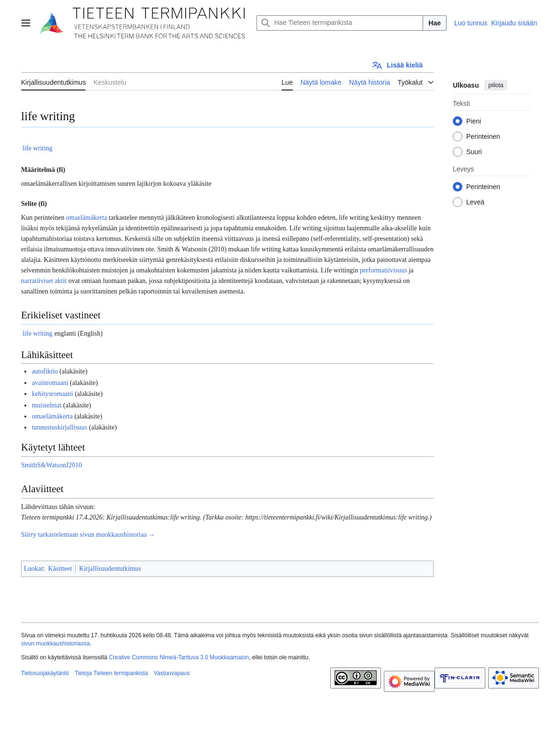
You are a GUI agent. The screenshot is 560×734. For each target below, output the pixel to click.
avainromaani (50, 383)
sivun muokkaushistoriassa (55, 644)
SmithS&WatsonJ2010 (51, 465)
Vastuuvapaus (172, 673)
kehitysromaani (52, 394)
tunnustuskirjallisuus (59, 427)
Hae (435, 23)
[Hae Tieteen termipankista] (340, 23)
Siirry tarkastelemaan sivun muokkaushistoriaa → (88, 535)
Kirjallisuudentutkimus (110, 569)
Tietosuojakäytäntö (45, 673)
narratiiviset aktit (44, 281)
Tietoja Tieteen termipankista (111, 673)
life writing (38, 148)
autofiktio (45, 371)
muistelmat (46, 405)
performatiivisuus (384, 270)
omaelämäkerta (87, 218)
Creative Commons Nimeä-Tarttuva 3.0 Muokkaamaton (179, 657)
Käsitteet (60, 569)
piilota (496, 85)
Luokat (34, 569)
